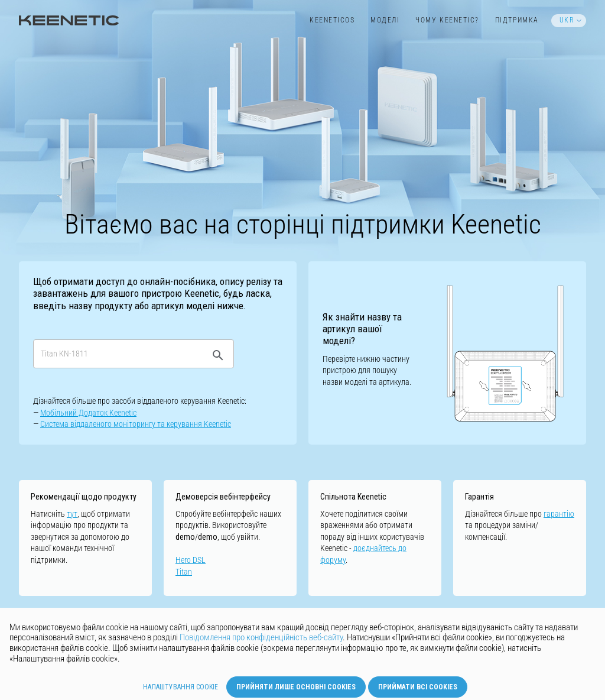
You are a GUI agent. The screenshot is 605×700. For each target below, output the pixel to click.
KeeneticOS (332, 20)
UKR (567, 20)
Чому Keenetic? (447, 20)
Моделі (385, 20)
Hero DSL (191, 560)
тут (72, 514)
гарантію (559, 514)
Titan (184, 572)
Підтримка (517, 20)
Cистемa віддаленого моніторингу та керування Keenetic (136, 424)
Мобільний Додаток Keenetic (88, 413)
